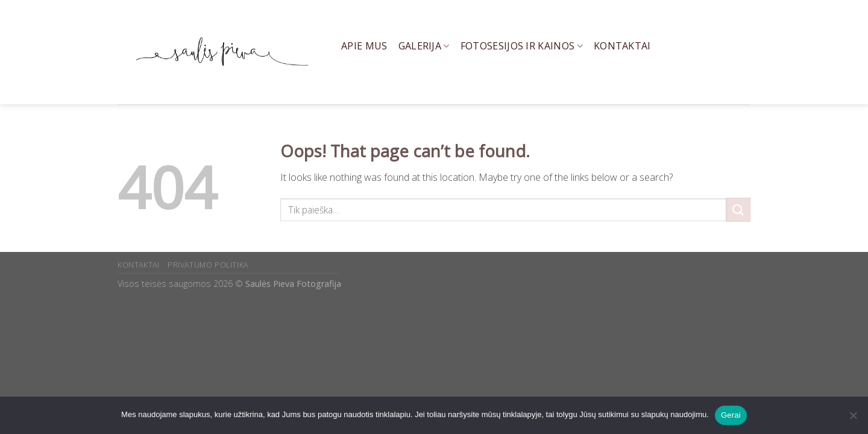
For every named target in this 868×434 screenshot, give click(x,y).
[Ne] (853, 419)
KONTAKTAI (139, 265)
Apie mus (364, 46)
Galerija (424, 46)
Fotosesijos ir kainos (522, 46)
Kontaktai (622, 46)
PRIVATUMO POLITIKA (208, 265)
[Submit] (738, 209)
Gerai (731, 415)
